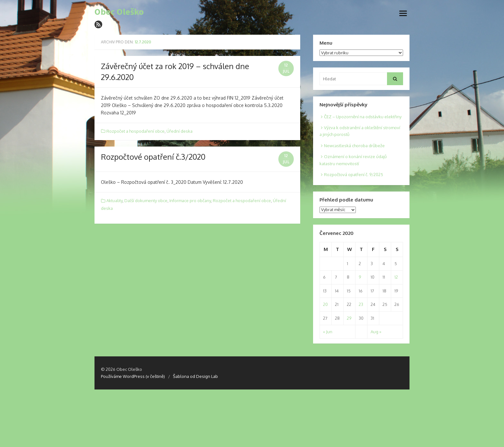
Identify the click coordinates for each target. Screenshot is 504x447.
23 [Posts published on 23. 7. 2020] (361, 304)
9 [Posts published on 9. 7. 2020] (360, 277)
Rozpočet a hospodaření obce (135, 131)
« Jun (328, 332)
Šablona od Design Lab (195, 376)
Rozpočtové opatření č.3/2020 (153, 157)
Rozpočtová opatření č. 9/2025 (354, 174)
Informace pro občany (190, 201)
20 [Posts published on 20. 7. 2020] (325, 304)
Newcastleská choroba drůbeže (354, 146)
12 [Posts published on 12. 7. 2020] (396, 277)
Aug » (376, 332)
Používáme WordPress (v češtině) (133, 376)
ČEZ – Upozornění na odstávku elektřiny (363, 117)
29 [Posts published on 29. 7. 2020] (349, 318)
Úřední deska (180, 131)
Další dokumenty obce (146, 201)
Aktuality (114, 201)
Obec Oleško (119, 12)
